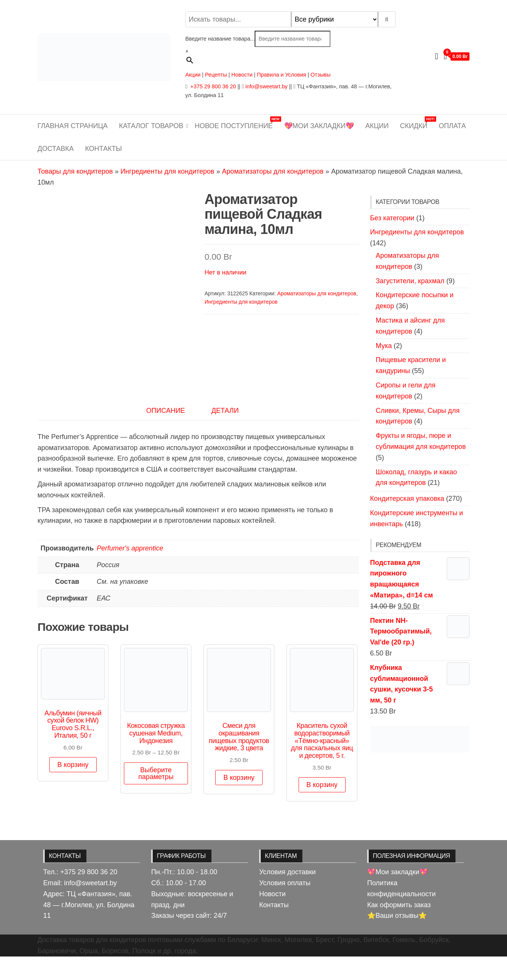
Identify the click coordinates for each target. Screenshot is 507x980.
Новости (242, 75)
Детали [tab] (225, 434)
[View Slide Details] (420, 739)
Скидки (417, 123)
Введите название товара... (220, 39)
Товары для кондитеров (75, 171)
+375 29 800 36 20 (212, 86)
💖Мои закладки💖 (319, 126)
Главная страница (73, 126)
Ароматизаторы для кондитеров (273, 171)
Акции (193, 75)
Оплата (452, 126)
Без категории (392, 218)
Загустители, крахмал (410, 281)
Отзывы (321, 75)
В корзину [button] (73, 789)
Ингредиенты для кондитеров (167, 171)
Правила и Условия (282, 75)
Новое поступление (237, 123)
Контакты (104, 149)
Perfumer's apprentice (130, 572)
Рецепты (217, 75)
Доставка (56, 149)
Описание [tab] (166, 434)
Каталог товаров (151, 126)
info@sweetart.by (266, 86)
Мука (384, 346)
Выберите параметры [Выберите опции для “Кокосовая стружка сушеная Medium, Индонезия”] (156, 797)
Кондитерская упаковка (407, 499)
